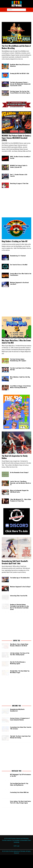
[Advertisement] (17, 17)
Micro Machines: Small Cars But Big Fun (20, 378)
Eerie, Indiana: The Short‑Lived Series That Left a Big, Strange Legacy (21, 801)
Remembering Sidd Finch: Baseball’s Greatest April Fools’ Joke (15, 562)
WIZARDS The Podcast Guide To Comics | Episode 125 (19, 166)
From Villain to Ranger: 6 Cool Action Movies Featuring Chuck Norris (20, 387)
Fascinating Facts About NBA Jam (19, 792)
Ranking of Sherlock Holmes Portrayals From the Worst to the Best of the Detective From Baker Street (19, 606)
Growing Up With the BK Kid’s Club (20, 73)
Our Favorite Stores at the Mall (19, 265)
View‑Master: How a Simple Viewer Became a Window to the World (19, 644)
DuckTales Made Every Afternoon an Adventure (20, 65)
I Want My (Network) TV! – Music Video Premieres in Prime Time (21, 499)
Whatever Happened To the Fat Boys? (20, 586)
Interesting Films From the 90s (19, 595)
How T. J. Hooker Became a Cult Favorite (19, 175)
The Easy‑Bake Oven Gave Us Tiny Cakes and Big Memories (19, 783)
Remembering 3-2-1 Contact (18, 256)
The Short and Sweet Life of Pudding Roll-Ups (20, 369)
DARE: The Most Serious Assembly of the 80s (20, 157)
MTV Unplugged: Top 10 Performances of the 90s (21, 775)
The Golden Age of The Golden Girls (20, 577)
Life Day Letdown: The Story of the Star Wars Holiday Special (20, 653)
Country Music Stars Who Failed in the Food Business (21, 274)
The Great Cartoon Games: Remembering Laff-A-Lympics (18, 360)
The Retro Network (7, 840)
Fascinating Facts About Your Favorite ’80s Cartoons (21, 727)
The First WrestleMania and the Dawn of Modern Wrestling (16, 47)
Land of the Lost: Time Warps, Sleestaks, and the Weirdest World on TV (20, 482)
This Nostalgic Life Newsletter (20, 840)
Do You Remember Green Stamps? (19, 472)
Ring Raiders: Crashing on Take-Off (15, 241)
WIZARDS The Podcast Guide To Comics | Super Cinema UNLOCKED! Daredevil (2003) (16, 138)
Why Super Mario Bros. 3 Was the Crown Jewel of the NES (16, 342)
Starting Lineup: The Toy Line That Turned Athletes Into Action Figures (20, 92)
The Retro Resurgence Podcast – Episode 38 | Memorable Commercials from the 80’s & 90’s (20, 84)
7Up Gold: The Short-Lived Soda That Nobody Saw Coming (20, 736)
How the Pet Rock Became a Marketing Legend (18, 662)
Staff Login (16, 845)
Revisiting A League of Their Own (19, 183)
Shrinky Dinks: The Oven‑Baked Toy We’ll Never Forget (20, 671)
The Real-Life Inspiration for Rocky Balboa (15, 456)
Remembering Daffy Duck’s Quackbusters (17, 709)
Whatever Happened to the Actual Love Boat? (19, 283)
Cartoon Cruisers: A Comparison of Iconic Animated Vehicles (20, 718)
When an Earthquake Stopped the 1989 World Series (19, 491)
